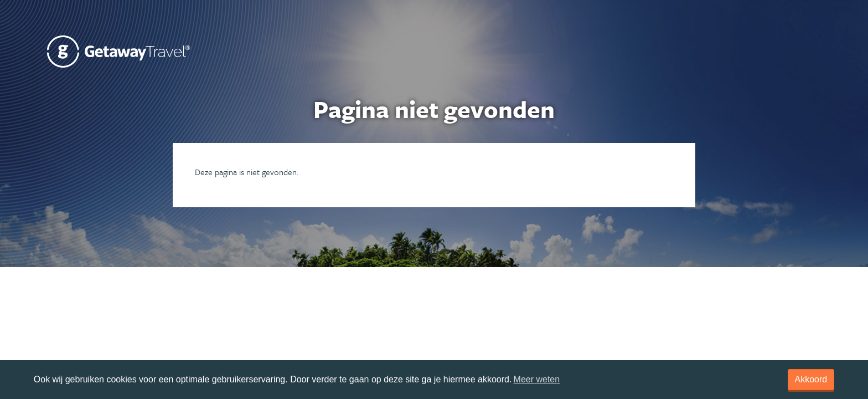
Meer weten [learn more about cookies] (537, 379)
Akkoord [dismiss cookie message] (811, 379)
